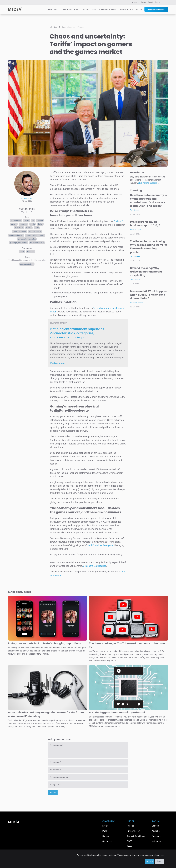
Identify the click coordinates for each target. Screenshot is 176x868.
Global (22, 252)
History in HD (18, 165)
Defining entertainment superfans (77, 333)
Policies (131, 826)
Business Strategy (27, 264)
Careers (106, 836)
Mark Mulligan (136, 230)
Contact (135, 2)
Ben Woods (135, 210)
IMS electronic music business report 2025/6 (145, 224)
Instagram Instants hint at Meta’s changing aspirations (45, 643)
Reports (53, 9)
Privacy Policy (133, 831)
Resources (126, 9)
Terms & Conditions (136, 836)
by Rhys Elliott (27, 198)
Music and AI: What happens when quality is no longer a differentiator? (149, 295)
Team (157, 2)
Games (27, 220)
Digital (40, 224)
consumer (23, 224)
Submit (53, 792)
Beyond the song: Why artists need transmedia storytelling (146, 272)
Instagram (156, 841)
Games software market (27, 239)
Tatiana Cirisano (137, 303)
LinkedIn (155, 826)
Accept (150, 861)
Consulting (89, 9)
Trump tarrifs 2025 (16, 235)
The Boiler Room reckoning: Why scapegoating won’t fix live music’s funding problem (148, 247)
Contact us (107, 841)
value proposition (19, 232)
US (33, 220)
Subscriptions (16, 220)
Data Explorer (70, 9)
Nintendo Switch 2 (37, 243)
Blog (139, 9)
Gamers (14, 224)
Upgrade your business (156, 9)
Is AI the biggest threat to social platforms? (117, 712)
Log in (165, 2)
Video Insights (108, 9)
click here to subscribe (95, 566)
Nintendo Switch (35, 232)
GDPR (130, 841)
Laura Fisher (135, 256)
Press (143, 2)
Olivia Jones (135, 280)
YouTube (156, 831)
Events (105, 826)
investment (19, 228)
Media (32, 224)
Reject (159, 861)
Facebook (156, 836)
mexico (29, 228)
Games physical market (18, 243)
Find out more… (58, 363)
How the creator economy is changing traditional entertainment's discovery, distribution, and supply (148, 200)
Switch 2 (118, 221)
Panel (150, 2)
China (37, 228)
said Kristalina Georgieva (100, 545)
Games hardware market (35, 235)
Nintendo (31, 252)
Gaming (40, 220)
